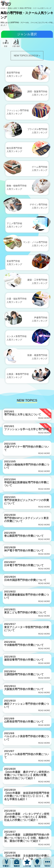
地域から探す (13, 8)
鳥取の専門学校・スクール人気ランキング (36, 8)
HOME (3, 8)
